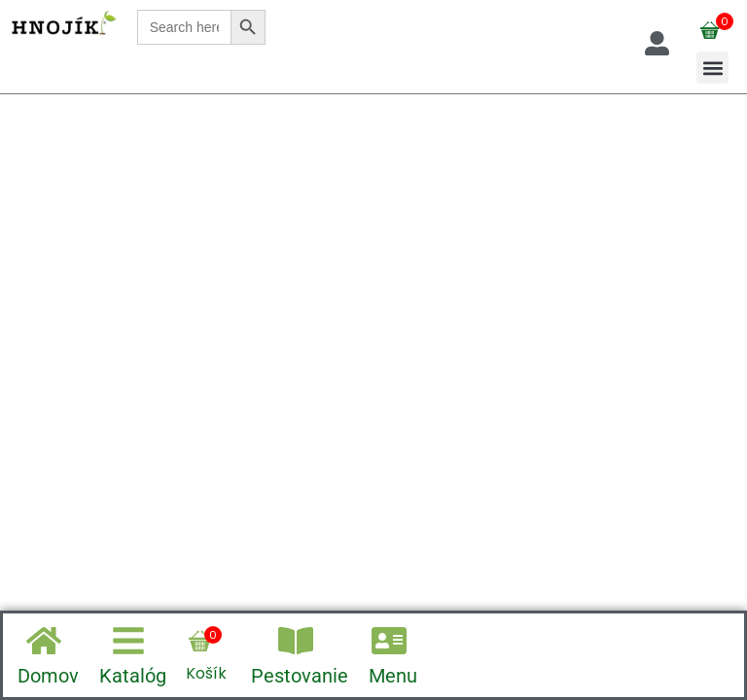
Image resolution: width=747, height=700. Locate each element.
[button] (712, 68)
